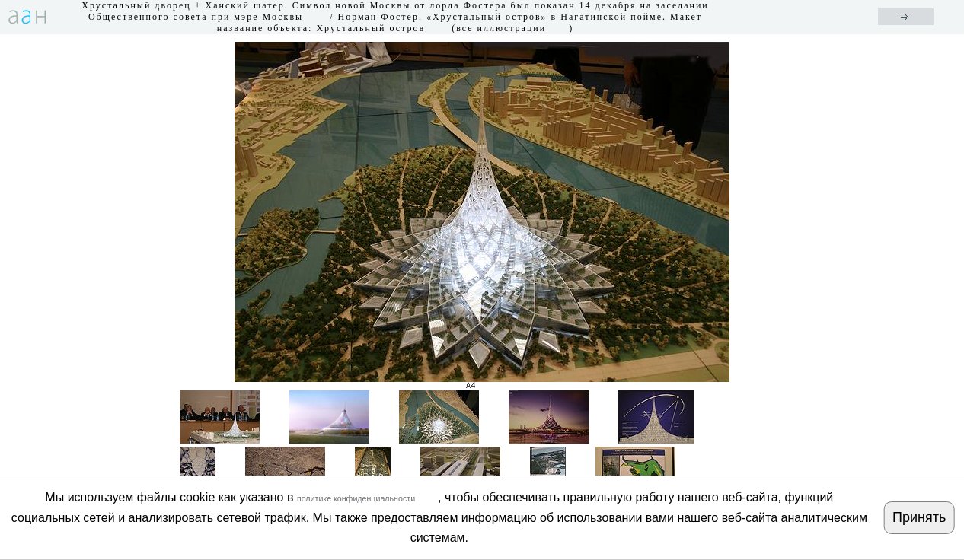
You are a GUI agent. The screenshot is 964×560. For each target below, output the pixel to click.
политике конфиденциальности (356, 498)
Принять (919, 517)
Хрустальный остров (370, 28)
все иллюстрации (501, 28)
